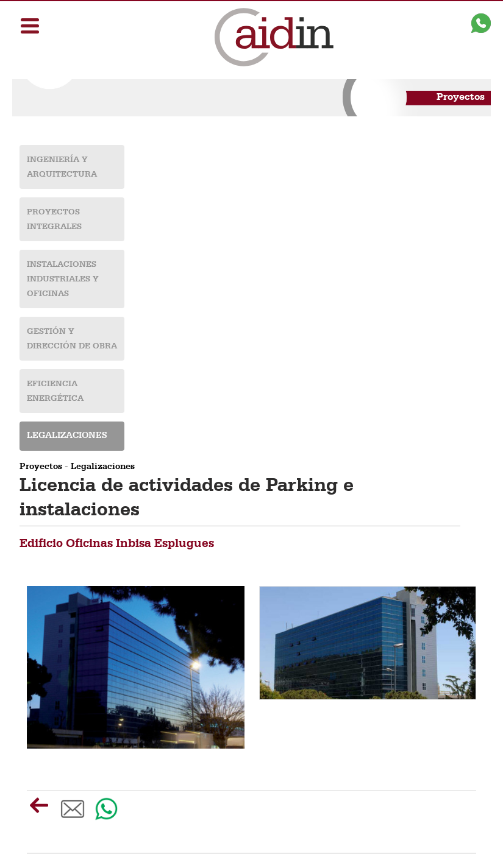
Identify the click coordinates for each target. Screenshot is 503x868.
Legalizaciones (67, 436)
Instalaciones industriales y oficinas (63, 279)
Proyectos (41, 467)
